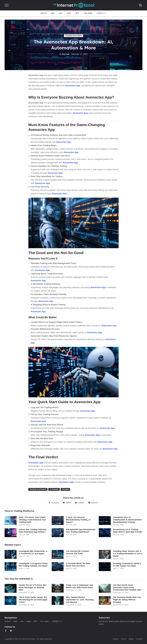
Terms (124, 639)
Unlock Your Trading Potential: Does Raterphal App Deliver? (33, 531)
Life (61, 13)
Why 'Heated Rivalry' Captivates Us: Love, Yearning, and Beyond (80, 600)
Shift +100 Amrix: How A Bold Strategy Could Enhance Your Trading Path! (32, 520)
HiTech (43, 13)
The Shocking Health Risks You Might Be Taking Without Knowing (127, 600)
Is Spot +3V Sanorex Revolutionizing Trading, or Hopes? (78, 520)
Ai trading (54, 489)
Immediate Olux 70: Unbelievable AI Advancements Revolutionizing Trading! (127, 520)
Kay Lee (64, 54)
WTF (77, 13)
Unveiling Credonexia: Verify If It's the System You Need (127, 565)
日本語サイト (102, 13)
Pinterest (93, 503)
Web (53, 13)
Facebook (54, 503)
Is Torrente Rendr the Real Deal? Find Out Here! (78, 565)
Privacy (116, 639)
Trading (65, 489)
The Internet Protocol (27, 639)
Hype (69, 13)
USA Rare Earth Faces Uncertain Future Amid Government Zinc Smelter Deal (127, 587)
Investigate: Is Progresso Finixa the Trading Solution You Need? (33, 565)
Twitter (67, 503)
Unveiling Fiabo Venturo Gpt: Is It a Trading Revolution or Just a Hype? (128, 554)
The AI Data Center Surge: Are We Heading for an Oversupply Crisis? (33, 600)
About (131, 639)
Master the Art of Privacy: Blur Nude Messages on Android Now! (33, 587)
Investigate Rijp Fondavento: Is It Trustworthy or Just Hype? (33, 552)
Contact (139, 639)
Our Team (88, 13)
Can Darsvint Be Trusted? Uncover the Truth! (78, 552)
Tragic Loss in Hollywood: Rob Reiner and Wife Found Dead (79, 586)
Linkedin (80, 503)
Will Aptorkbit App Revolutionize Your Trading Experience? (81, 531)
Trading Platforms (73, 36)
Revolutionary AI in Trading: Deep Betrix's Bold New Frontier (128, 531)
